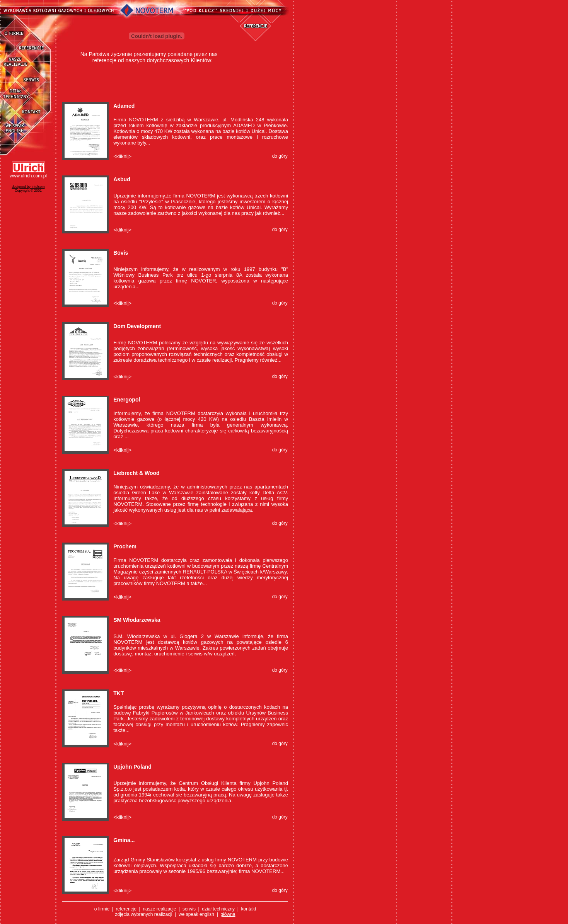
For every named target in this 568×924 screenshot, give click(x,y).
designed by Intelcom (28, 187)
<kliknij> (122, 156)
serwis (190, 909)
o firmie (102, 909)
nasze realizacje (160, 909)
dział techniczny (218, 909)
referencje (126, 909)
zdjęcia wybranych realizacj (143, 914)
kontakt (249, 909)
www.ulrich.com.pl (28, 176)
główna (228, 914)
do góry (280, 156)
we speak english (196, 914)
